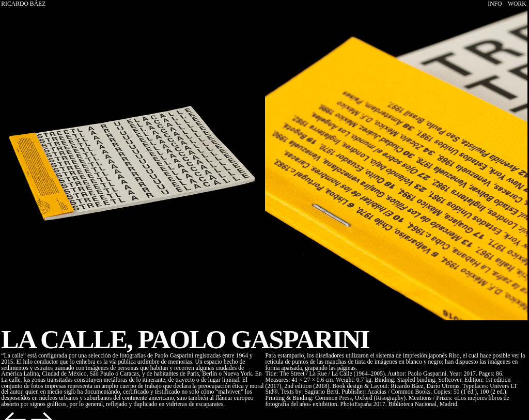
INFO (495, 4)
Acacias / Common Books (399, 392)
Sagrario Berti (321, 392)
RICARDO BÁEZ (23, 4)
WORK (517, 4)
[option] (132, 165)
